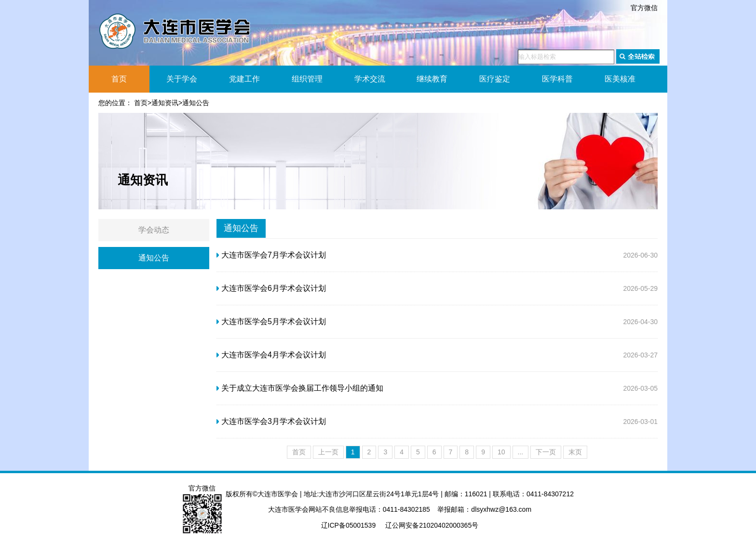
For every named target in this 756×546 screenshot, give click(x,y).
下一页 (546, 452)
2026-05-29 (437, 288)
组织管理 (307, 79)
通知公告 (196, 103)
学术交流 (370, 79)
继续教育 (432, 79)
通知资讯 (165, 103)
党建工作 (244, 79)
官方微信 (644, 8)
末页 (575, 452)
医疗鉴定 (495, 79)
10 (501, 452)
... (521, 452)
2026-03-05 (437, 388)
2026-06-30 (437, 255)
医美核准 (620, 79)
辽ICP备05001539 (349, 525)
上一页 (328, 452)
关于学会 (182, 79)
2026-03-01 (437, 422)
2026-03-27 (437, 355)
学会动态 (154, 230)
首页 (119, 79)
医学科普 (557, 79)
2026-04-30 (437, 322)
